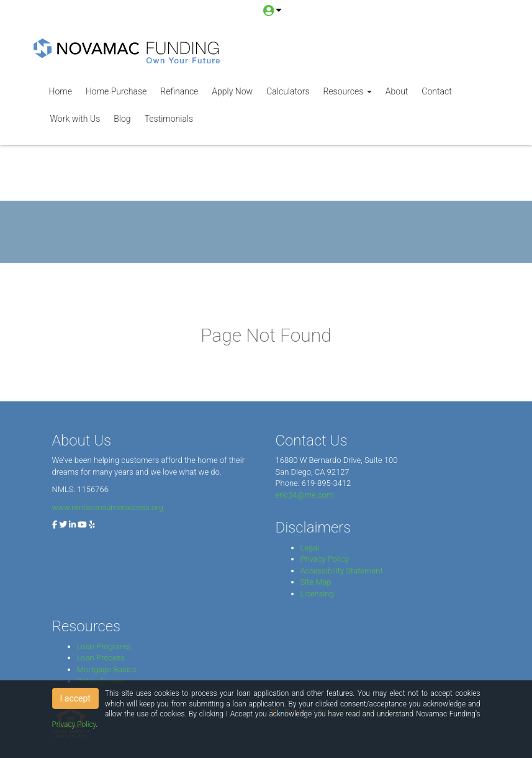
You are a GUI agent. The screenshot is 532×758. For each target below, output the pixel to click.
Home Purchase (116, 91)
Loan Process (101, 658)
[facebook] (55, 525)
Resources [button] (347, 91)
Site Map (316, 582)
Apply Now (232, 91)
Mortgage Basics (107, 669)
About (397, 91)
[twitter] (63, 525)
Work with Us (75, 119)
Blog (122, 119)
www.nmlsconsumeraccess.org (108, 507)
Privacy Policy (325, 559)
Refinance (179, 91)
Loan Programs (104, 646)
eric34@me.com (305, 495)
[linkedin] (72, 525)
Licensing (317, 594)
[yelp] (92, 525)
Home (61, 91)
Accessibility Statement (342, 571)
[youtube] (82, 525)
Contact (436, 91)
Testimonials (169, 119)
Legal (310, 548)
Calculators (288, 91)
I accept (75, 698)
